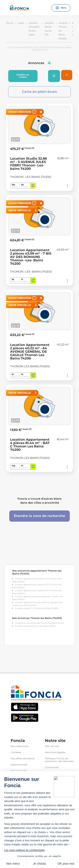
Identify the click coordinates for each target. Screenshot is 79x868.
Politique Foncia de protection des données (59, 760)
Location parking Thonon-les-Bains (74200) (35, 626)
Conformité (52, 767)
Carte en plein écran (39, 92)
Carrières (16, 752)
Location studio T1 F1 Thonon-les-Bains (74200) (37, 608)
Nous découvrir (20, 746)
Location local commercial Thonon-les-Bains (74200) (40, 623)
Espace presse (19, 765)
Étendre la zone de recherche (39, 516)
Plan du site (52, 746)
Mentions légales (55, 752)
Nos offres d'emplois (23, 759)
